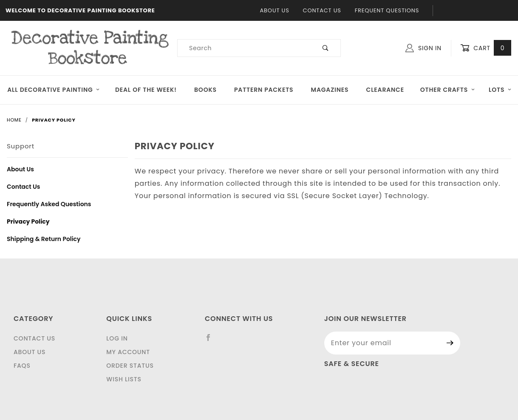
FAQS (22, 366)
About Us (275, 10)
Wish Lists (124, 379)
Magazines (330, 90)
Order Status (130, 366)
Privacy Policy (28, 221)
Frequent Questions (387, 10)
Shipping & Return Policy (44, 239)
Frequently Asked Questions (49, 204)
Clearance (385, 90)
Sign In (423, 48)
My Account (128, 352)
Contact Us (322, 10)
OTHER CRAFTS (448, 90)
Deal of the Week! (146, 90)
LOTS (500, 90)
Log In (117, 338)
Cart (486, 48)
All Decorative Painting (54, 90)
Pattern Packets (264, 90)
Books (205, 90)
